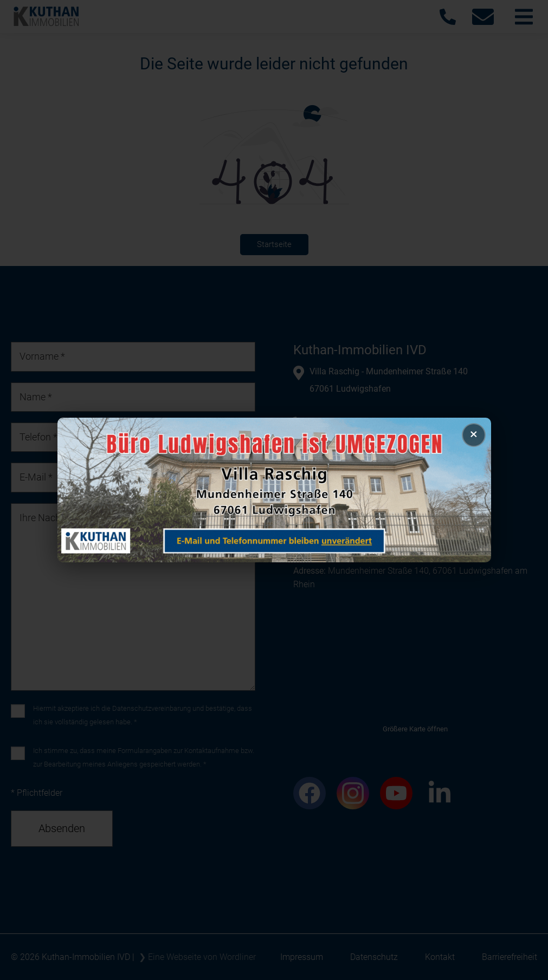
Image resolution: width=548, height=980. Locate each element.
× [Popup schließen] (474, 434)
